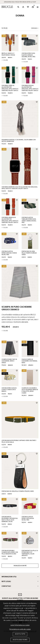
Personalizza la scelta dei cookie (20, 629)
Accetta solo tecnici (20, 640)
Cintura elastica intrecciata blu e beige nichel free (9, 253)
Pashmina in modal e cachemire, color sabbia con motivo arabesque (19, 141)
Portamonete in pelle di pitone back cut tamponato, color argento (30, 553)
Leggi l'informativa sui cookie (20, 625)
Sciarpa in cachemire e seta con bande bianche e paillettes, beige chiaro (30, 390)
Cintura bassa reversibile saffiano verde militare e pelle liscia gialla (19, 441)
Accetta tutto (20, 634)
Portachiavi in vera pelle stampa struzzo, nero (18, 491)
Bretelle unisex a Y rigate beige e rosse (8, 54)
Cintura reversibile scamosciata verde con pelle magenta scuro (10, 552)
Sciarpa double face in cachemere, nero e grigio (9, 361)
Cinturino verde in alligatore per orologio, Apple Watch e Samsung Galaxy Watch (10, 88)
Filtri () (4, 28)
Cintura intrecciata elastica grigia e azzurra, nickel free (28, 55)
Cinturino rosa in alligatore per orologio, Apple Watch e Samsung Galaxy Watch (30, 88)
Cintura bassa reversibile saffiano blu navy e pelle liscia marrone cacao (10, 519)
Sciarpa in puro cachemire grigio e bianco (17, 308)
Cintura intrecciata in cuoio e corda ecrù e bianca (9, 390)
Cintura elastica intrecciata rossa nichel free (28, 518)
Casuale (34, 28)
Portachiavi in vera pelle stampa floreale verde (29, 253)
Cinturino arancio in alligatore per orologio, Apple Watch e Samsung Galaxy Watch (10, 220)
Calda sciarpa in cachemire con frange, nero (30, 361)
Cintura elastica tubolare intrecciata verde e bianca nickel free (29, 220)
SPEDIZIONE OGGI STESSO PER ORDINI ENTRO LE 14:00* (20, 2)
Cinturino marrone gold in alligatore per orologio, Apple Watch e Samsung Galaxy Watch (20, 188)
